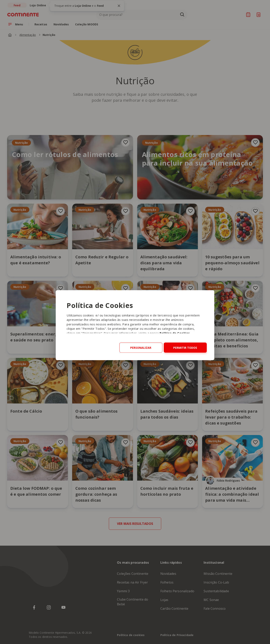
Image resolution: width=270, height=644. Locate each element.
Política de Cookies (175, 333)
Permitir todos (185, 347)
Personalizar (141, 347)
